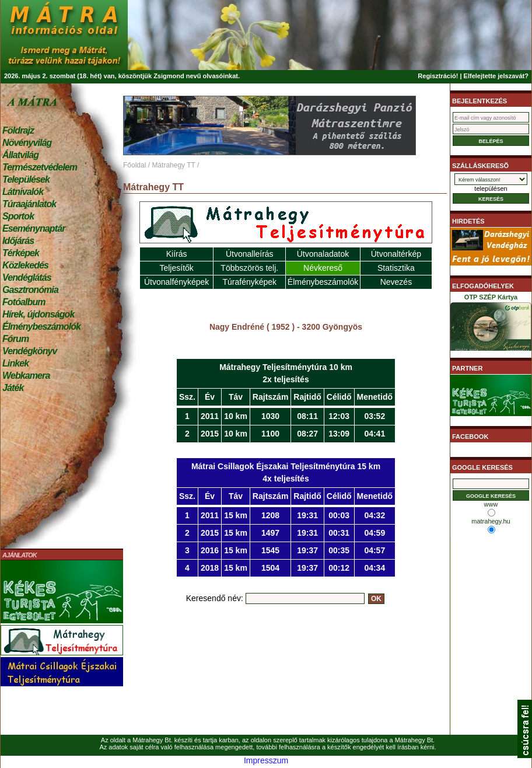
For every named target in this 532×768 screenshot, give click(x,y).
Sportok (18, 216)
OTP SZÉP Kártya (491, 324)
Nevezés (396, 282)
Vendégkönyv (30, 351)
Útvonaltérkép (396, 254)
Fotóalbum (24, 302)
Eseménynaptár (34, 228)
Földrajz (18, 130)
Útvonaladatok (323, 254)
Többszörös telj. (249, 268)
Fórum (15, 339)
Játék (13, 388)
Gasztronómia (30, 290)
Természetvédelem (40, 167)
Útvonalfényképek (176, 282)
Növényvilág (27, 143)
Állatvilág (20, 155)
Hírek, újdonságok (38, 314)
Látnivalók (23, 192)
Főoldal (134, 165)
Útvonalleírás (250, 254)
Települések (26, 179)
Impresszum (266, 760)
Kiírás (177, 254)
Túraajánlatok (29, 204)
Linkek (15, 363)
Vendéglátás (27, 277)
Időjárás (18, 241)
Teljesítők (176, 268)
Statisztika (396, 268)
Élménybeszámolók (41, 327)
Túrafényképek (249, 282)
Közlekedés (25, 265)
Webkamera (26, 376)
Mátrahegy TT (173, 165)
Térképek (21, 253)
